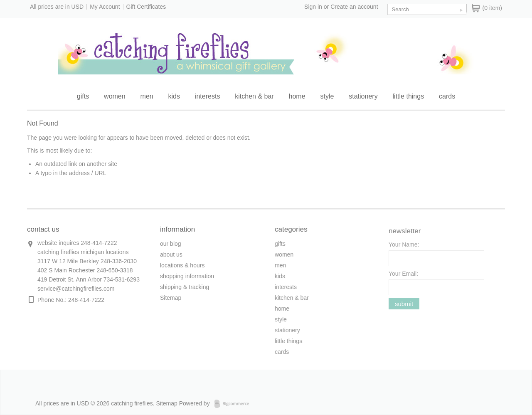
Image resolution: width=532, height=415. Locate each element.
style (327, 96)
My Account (105, 7)
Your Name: (404, 247)
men (147, 96)
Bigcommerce (234, 404)
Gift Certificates (146, 7)
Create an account (354, 7)
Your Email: (403, 276)
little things (409, 96)
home (297, 96)
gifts (83, 96)
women (115, 96)
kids (174, 96)
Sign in (313, 7)
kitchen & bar (254, 96)
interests (207, 96)
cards (447, 96)
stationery (363, 96)
